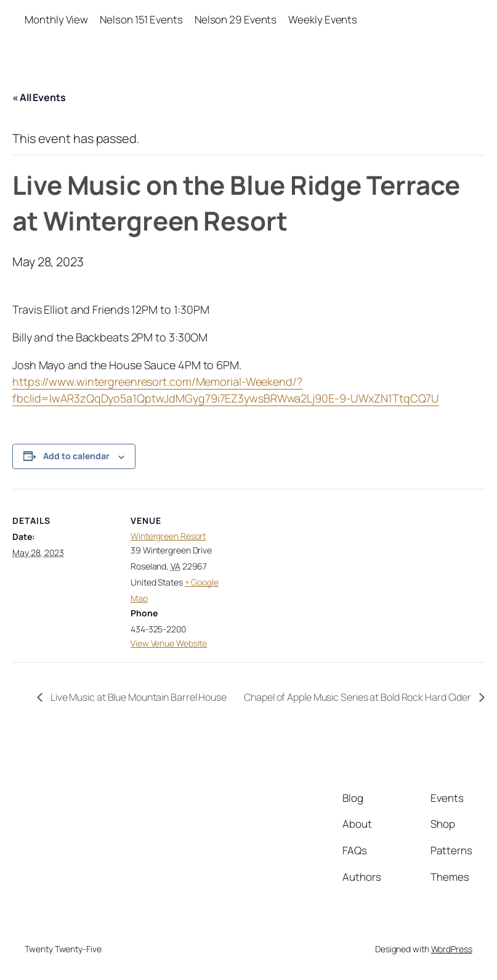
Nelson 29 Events (236, 19)
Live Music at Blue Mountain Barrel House (138, 697)
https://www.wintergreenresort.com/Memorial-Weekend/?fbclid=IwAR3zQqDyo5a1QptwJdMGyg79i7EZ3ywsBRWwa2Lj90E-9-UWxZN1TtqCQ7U (226, 390)
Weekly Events (323, 19)
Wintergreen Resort (168, 536)
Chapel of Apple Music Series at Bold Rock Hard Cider (358, 697)
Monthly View (56, 19)
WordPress (452, 949)
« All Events (39, 97)
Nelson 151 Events (141, 19)
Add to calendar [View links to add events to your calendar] (76, 456)
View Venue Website (169, 643)
